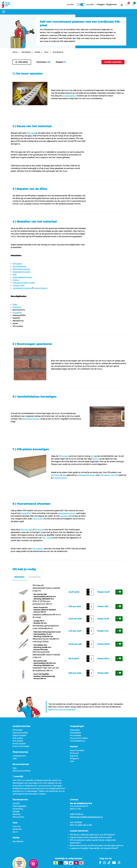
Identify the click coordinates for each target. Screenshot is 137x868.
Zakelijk (16, 812)
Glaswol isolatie (19, 735)
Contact (16, 803)
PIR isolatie (17, 730)
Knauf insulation (77, 750)
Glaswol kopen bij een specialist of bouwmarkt (91, 837)
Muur (46, 52)
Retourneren (18, 817)
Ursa (72, 761)
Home (15, 52)
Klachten (17, 814)
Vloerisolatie (75, 733)
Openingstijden (20, 806)
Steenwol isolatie (20, 733)
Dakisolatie (75, 730)
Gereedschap (35, 577)
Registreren (112, 4)
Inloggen (101, 4)
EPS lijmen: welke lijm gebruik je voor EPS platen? (92, 835)
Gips (15, 768)
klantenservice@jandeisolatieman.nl (86, 817)
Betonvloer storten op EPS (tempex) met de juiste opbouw (97, 846)
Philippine (74, 759)
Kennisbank (26, 52)
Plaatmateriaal (20, 752)
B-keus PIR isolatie (21, 746)
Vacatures (17, 829)
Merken (74, 747)
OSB (15, 759)
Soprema (74, 756)
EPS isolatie (18, 738)
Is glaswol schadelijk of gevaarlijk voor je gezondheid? (94, 848)
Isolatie (37, 52)
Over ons (17, 826)
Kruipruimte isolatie (79, 738)
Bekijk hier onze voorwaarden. (62, 710)
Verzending (18, 809)
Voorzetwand (58, 52)
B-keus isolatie (19, 744)
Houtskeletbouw (78, 741)
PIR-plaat (31, 133)
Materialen (19, 577)
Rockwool (74, 753)
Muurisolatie (75, 735)
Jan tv (15, 832)
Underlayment (19, 756)
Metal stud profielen (22, 771)
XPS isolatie (18, 741)
